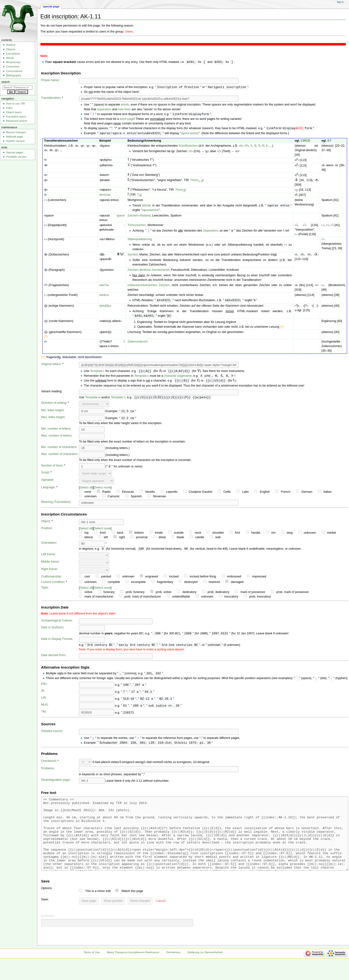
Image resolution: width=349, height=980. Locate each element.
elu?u (104, 287)
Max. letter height (53, 420)
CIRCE (305, 142)
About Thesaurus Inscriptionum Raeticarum (133, 971)
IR (43, 695)
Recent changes (16, 132)
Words (10, 58)
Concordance (14, 71)
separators (104, 110)
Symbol (133, 256)
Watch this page (132, 910)
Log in (340, 2)
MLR (44, 709)
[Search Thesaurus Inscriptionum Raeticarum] (18, 87)
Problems (48, 773)
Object (46, 524)
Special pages (15, 152)
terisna (105, 196)
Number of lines (52, 468)
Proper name (50, 80)
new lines (125, 110)
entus (155, 211)
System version (15, 141)
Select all (86, 490)
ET (329, 142)
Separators (211, 232)
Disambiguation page (55, 784)
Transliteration (51, 98)
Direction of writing (54, 406)
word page (127, 120)
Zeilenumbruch (138, 343)
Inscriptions (13, 54)
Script (45, 475)
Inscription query (16, 116)
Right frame (49, 572)
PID (44, 688)
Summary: (48, 935)
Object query (14, 112)
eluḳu (104, 296)
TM (43, 716)
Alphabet (47, 483)
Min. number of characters (59, 450)
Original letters (51, 366)
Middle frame (50, 565)
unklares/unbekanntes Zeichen (148, 287)
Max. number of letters (56, 438)
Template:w (93, 400)
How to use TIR (15, 104)
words (125, 105)
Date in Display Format (57, 642)
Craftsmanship (51, 580)
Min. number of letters (56, 432)
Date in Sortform (52, 631)
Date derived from (53, 659)
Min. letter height (52, 413)
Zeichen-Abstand (139, 217)
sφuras (147, 211)
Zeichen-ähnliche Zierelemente (148, 271)
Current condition (53, 585)
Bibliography (14, 75)
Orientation (49, 546)
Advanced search (17, 121)
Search (6, 82)
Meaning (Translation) (56, 505)
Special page (51, 6)
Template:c (97, 373)
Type (44, 591)
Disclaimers (174, 971)
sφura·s (186, 134)
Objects (11, 49)
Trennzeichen (137, 227)
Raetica (11, 45)
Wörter (147, 207)
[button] (161, 920)
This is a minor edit (98, 910)
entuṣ (195, 134)
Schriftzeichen (188, 147)
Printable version (16, 157)
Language (48, 490)
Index (9, 108)
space (121, 217)
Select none (102, 490)
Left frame (48, 557)
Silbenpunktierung (140, 241)
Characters (13, 66)
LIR (44, 702)
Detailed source (52, 735)
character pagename (178, 378)
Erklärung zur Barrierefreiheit (205, 971)
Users (129, 32)
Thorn (196, 181)
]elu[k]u (105, 307)
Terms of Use (92, 971)
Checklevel (49, 765)
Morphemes (13, 62)
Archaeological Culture (56, 624)
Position (47, 531)
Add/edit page (14, 137)
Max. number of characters (59, 457)
